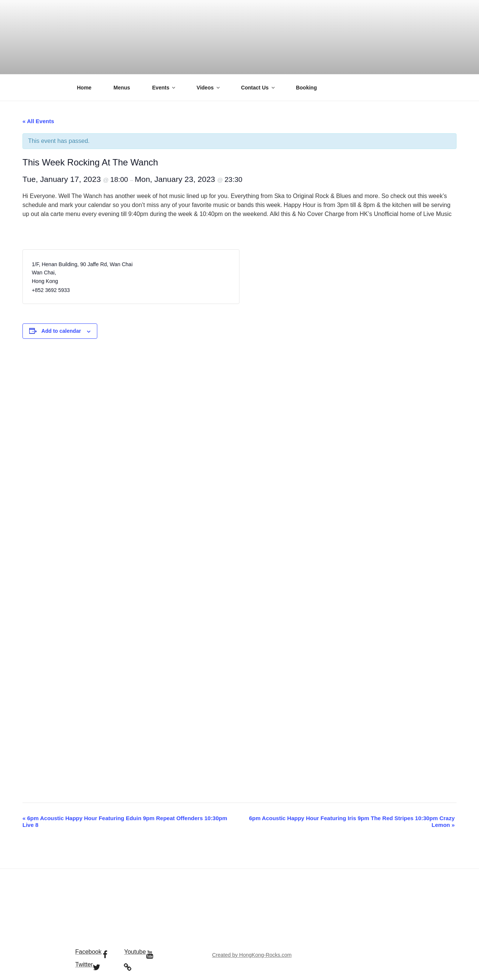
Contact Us (258, 88)
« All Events (38, 121)
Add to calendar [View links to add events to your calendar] (61, 331)
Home (84, 88)
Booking (306, 88)
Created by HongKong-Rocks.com (252, 955)
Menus (122, 88)
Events (164, 88)
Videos (209, 88)
